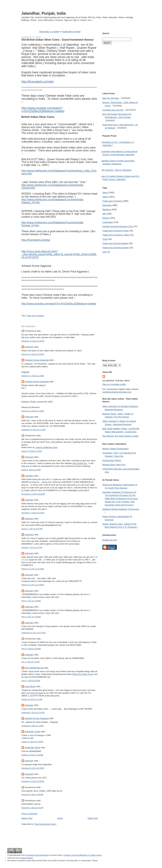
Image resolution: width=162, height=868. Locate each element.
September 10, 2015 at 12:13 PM (34, 430)
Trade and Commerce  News (116, 235)
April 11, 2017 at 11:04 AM (31, 617)
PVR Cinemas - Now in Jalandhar (116, 170)
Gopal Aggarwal (26, 858)
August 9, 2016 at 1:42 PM (31, 470)
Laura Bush (30, 686)
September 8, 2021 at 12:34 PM (33, 713)
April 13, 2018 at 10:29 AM (31, 649)
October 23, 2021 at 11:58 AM (32, 742)
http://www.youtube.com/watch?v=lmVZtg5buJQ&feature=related (43, 110)
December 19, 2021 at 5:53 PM (33, 781)
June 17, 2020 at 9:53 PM (31, 681)
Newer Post (27, 818)
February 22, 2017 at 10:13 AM (33, 569)
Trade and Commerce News (116, 231)
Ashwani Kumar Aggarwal (37, 360)
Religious (107, 209)
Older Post (93, 818)
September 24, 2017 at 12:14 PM (34, 633)
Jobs (105, 252)
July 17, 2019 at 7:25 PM (31, 662)
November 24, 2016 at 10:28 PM (33, 494)
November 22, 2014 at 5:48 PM (33, 341)
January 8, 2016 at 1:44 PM (32, 451)
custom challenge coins (46, 447)
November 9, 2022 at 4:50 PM (32, 795)
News (105, 193)
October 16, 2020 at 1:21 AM (32, 699)
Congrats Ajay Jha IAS (113, 110)
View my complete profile (114, 384)
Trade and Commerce (35, 316)
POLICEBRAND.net (34, 668)
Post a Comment (29, 814)
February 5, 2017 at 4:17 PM (32, 548)
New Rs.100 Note (111, 98)
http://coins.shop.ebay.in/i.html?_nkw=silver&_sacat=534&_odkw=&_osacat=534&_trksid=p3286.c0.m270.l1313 (59, 254)
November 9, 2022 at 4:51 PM (32, 808)
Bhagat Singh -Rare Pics (114, 465)
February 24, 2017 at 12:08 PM (33, 585)
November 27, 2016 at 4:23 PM (33, 513)
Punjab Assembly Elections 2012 (118, 226)
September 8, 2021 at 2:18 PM (33, 726)
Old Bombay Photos (112, 460)
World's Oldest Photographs (116, 449)
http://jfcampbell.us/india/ (38, 82)
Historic (106, 218)
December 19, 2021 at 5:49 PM (33, 768)
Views (105, 197)
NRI (104, 214)
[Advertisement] (60, 832)
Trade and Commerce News (115, 243)
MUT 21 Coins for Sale (32, 693)
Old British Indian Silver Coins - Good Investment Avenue (58, 40)
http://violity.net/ (80, 463)
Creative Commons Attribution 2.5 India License (83, 855)
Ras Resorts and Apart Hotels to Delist (120, 436)
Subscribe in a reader (49, 32)
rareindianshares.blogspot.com (117, 392)
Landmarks (108, 222)
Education (107, 205)
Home (60, 818)
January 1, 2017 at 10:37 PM (32, 529)
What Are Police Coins (83, 674)
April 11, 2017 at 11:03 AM (31, 601)
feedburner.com (110, 540)
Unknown (29, 347)
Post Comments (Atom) (45, 824)
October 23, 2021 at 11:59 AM (32, 755)
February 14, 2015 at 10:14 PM (33, 354)
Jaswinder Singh (32, 732)
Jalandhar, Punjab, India (44, 13)
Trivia (105, 239)
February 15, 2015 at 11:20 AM (33, 376)
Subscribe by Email (71, 32)
